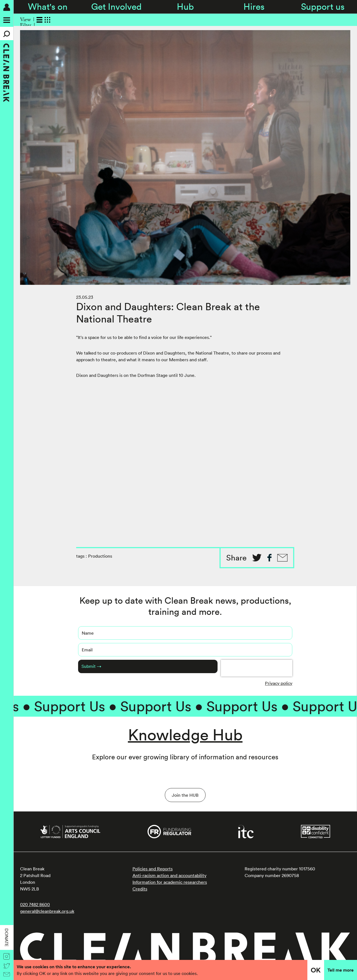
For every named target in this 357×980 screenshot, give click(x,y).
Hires (254, 7)
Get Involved (116, 7)
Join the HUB (185, 795)
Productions (100, 556)
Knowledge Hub (185, 735)
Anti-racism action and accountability (169, 875)
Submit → (91, 666)
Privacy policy (279, 683)
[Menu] (7, 20)
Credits (140, 889)
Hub (185, 7)
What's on (48, 7)
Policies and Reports (153, 869)
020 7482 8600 (35, 904)
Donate (7, 937)
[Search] (7, 33)
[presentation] (257, 668)
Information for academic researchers (170, 882)
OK (316, 970)
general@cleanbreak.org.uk (47, 911)
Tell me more (341, 970)
